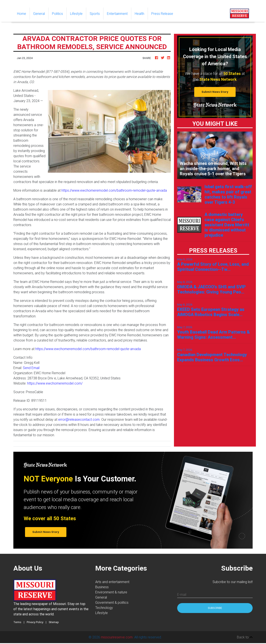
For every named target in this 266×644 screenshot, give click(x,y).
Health (139, 14)
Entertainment (117, 14)
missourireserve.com (117, 637)
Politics (57, 14)
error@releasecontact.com (79, 419)
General (39, 14)
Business (102, 587)
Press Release (162, 14)
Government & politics (112, 602)
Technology (104, 608)
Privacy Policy (35, 622)
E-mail (182, 594)
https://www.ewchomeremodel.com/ (55, 383)
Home (23, 13)
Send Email (31, 368)
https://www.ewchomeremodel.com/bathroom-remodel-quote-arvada (114, 190)
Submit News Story (215, 92)
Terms (17, 622)
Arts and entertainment (112, 582)
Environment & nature (111, 592)
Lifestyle (76, 14)
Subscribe (215, 608)
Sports (95, 14)
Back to (245, 637)
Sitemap (54, 622)
